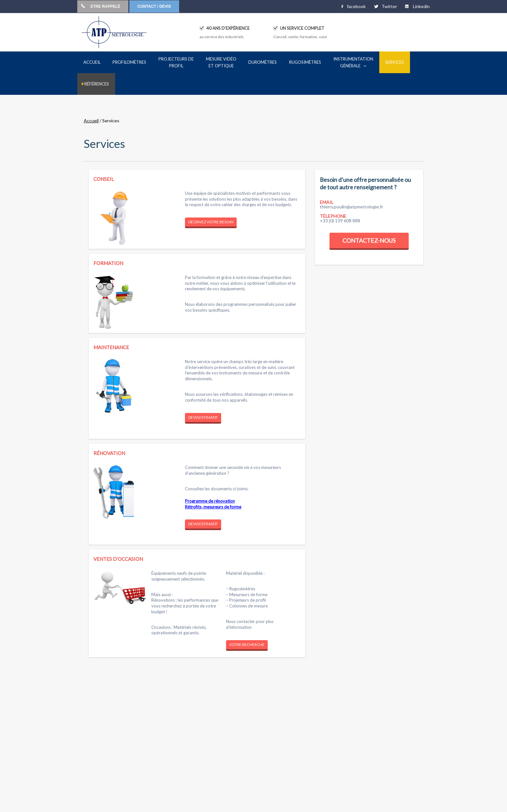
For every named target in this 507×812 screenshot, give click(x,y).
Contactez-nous (369, 219)
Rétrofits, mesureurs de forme (213, 486)
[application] (339, 66)
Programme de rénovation (210, 480)
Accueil (91, 100)
